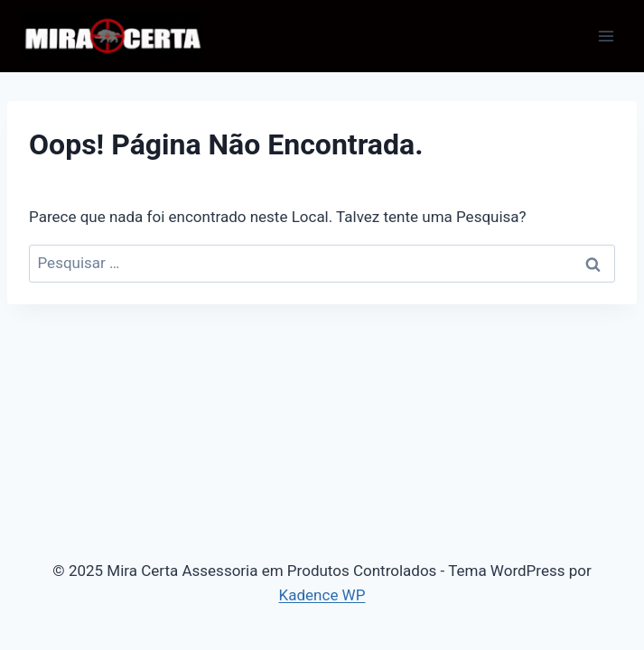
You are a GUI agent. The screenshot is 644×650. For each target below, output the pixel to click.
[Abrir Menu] (606, 36)
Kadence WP (322, 595)
